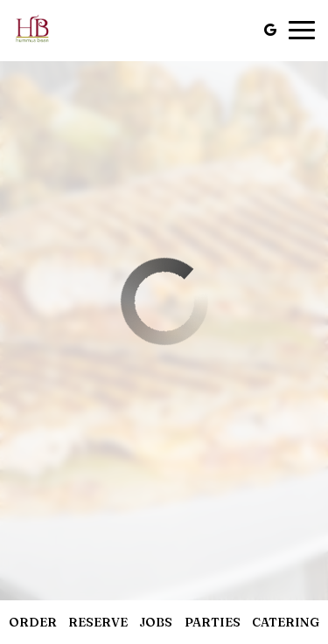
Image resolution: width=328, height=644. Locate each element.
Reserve (98, 622)
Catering (286, 622)
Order (33, 622)
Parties (213, 622)
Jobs (156, 622)
